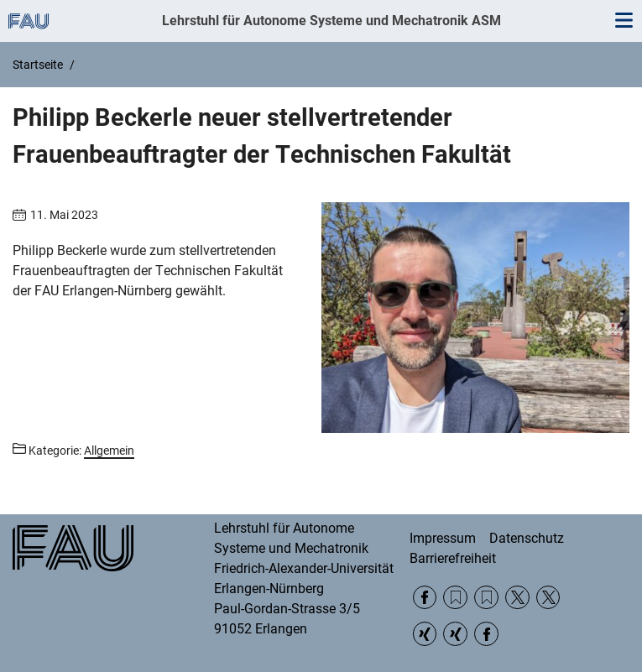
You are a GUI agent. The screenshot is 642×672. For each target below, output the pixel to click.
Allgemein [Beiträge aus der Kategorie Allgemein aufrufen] (109, 451)
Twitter (517, 598)
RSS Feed (455, 598)
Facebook (425, 598)
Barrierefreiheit (453, 558)
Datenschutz (527, 538)
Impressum (443, 538)
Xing (425, 634)
